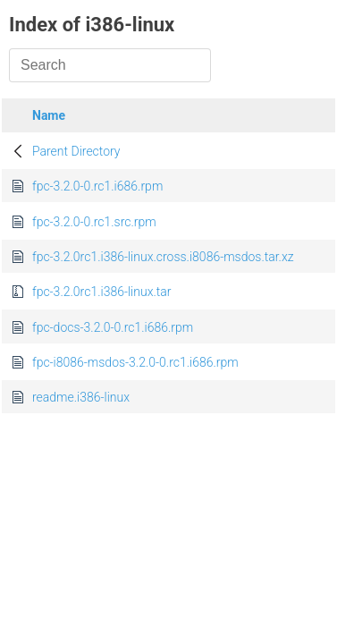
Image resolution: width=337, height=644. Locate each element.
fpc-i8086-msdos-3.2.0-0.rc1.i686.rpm (135, 362)
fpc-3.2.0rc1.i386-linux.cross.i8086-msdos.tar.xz (163, 257)
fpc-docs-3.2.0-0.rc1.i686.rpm (113, 327)
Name (49, 115)
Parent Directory (76, 151)
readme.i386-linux (81, 397)
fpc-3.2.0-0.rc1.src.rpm (94, 222)
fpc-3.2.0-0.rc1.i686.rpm (97, 186)
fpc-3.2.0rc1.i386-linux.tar (102, 292)
